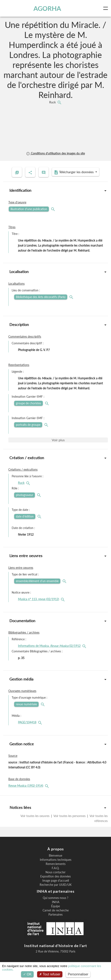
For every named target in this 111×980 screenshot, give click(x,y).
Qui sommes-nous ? (55, 898)
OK (27, 974)
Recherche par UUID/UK (56, 885)
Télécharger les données (74, 172)
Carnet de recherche (56, 910)
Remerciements (56, 864)
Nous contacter (55, 872)
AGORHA (47, 8)
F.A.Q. (55, 868)
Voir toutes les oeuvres (35, 816)
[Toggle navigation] (106, 8)
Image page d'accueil (56, 881)
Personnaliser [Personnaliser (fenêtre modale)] (78, 974)
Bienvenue (55, 856)
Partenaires (55, 915)
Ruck (53, 102)
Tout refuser (50, 974)
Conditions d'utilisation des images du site (55, 153)
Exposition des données (55, 876)
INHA (56, 902)
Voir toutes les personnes (70, 816)
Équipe (55, 906)
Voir (58, 440)
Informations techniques (56, 860)
